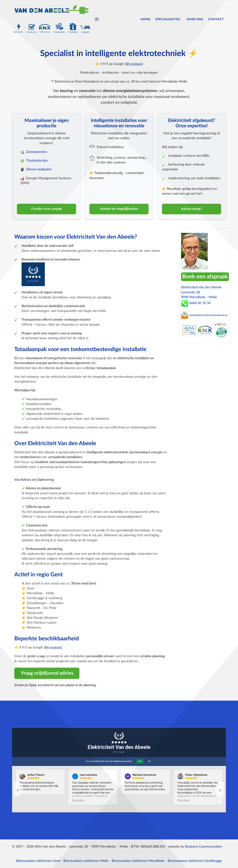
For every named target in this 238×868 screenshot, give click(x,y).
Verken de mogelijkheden (119, 209)
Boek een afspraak (205, 277)
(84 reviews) (134, 64)
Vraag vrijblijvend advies (47, 673)
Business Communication (204, 847)
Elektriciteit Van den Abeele (119, 747)
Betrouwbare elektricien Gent (38, 861)
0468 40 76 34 (196, 303)
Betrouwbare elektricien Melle (86, 861)
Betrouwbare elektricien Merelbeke (138, 861)
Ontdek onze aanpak (47, 209)
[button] (18, 789)
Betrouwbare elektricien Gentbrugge (195, 861)
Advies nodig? (192, 209)
